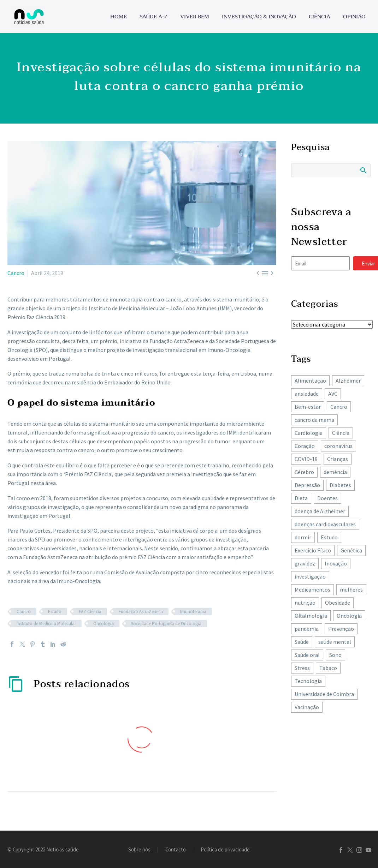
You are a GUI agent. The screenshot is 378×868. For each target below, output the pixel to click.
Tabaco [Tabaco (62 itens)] (328, 668)
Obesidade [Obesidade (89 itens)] (338, 603)
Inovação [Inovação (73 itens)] (336, 563)
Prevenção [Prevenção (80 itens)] (341, 629)
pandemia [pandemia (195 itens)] (307, 629)
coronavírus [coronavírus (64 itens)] (338, 446)
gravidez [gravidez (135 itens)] (305, 563)
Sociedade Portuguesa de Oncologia (166, 624)
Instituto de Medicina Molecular (46, 624)
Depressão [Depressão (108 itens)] (307, 485)
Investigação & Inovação (259, 17)
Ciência (320, 17)
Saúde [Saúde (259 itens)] (302, 642)
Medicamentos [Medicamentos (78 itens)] (312, 589)
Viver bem (195, 17)
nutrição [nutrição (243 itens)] (305, 603)
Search (363, 170)
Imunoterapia (193, 612)
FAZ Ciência (90, 612)
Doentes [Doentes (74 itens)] (327, 498)
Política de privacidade (225, 850)
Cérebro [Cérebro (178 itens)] (304, 472)
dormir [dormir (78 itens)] (303, 537)
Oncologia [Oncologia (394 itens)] (349, 616)
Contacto (176, 850)
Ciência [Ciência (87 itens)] (341, 433)
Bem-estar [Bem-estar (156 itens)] (308, 407)
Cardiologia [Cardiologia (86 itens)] (309, 433)
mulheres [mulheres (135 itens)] (351, 589)
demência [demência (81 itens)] (335, 472)
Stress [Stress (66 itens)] (302, 668)
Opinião (354, 17)
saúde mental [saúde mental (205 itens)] (335, 642)
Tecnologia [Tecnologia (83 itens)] (308, 681)
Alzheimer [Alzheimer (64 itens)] (348, 381)
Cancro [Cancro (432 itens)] (339, 407)
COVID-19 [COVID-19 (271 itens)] (306, 459)
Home (119, 17)
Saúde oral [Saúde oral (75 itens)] (307, 655)
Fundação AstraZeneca (141, 612)
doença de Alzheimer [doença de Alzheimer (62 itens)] (320, 511)
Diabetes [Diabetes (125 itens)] (340, 485)
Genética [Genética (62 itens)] (351, 550)
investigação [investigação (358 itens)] (310, 576)
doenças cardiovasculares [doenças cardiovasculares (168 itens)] (325, 524)
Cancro (16, 273)
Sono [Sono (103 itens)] (335, 655)
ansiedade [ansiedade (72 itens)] (307, 394)
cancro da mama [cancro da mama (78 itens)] (314, 420)
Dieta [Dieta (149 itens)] (301, 498)
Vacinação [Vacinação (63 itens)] (307, 707)
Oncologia (104, 624)
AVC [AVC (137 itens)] (333, 394)
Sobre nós (139, 850)
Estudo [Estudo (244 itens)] (329, 537)
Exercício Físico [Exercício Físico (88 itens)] (313, 550)
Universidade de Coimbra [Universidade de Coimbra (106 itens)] (324, 694)
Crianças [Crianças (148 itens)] (338, 459)
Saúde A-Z (153, 17)
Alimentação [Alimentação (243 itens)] (310, 381)
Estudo (55, 612)
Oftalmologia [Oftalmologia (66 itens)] (311, 616)
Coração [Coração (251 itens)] (305, 446)
